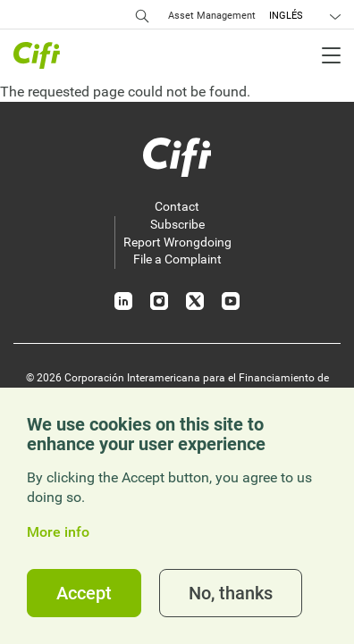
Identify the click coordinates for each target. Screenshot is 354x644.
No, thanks (231, 593)
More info (58, 532)
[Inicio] (177, 157)
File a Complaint (177, 259)
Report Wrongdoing (177, 242)
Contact (177, 206)
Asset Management (212, 16)
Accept (84, 593)
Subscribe (177, 224)
